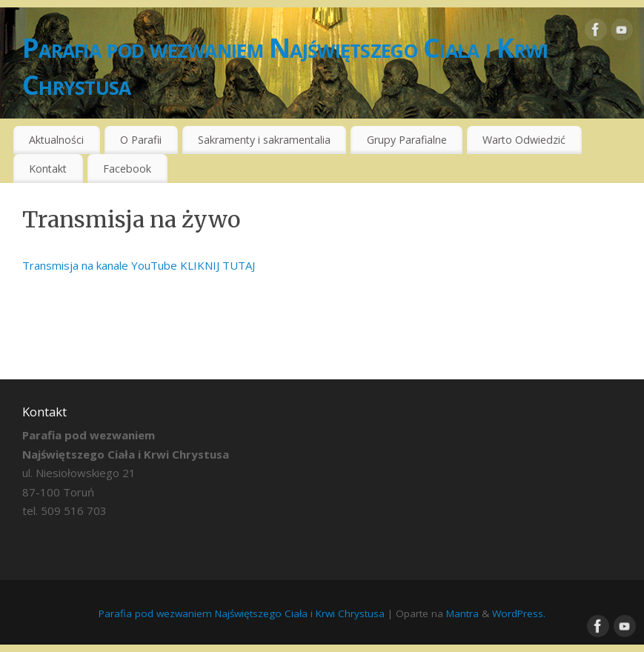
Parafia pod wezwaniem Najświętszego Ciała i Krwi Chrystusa (285, 66)
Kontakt (48, 169)
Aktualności (56, 140)
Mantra (462, 613)
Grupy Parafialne (407, 140)
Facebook (127, 169)
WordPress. (519, 613)
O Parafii (141, 140)
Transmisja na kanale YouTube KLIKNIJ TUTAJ (139, 265)
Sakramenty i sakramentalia (264, 140)
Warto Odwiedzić (524, 140)
